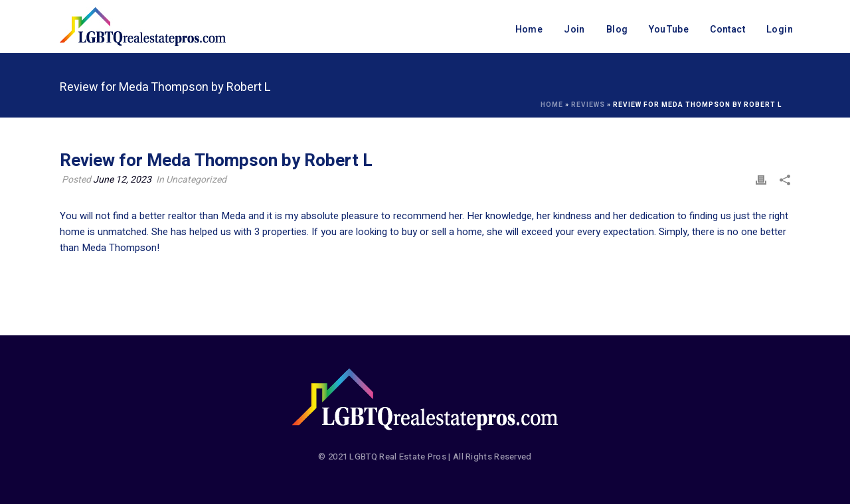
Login (780, 30)
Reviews (588, 105)
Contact (727, 30)
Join (574, 30)
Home (529, 30)
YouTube (669, 30)
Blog (617, 30)
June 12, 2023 (122, 180)
